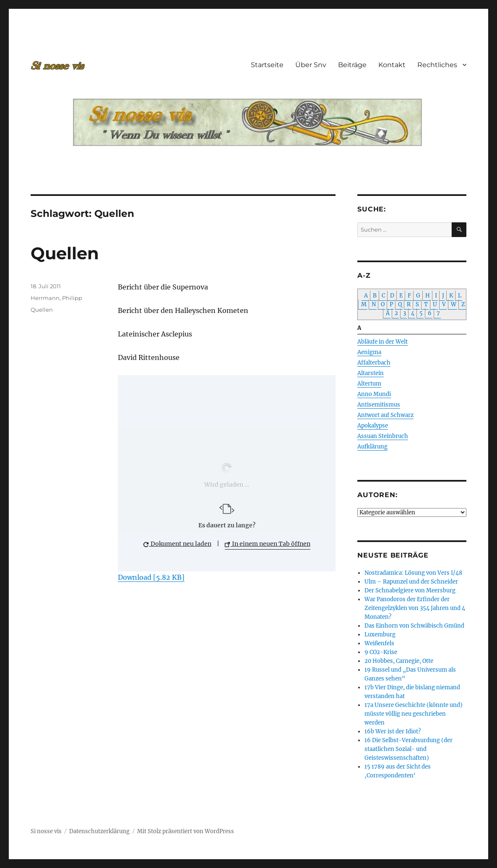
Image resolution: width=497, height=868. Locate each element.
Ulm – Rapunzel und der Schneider (411, 582)
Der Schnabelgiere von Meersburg (410, 590)
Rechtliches (437, 65)
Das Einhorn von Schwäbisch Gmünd (414, 626)
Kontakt (392, 65)
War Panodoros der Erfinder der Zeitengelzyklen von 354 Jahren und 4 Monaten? (415, 608)
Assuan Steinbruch (383, 436)
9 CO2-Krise (381, 652)
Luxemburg (380, 635)
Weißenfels (379, 643)
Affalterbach (374, 363)
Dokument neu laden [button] (177, 544)
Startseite (267, 65)
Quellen (65, 253)
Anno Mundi (374, 394)
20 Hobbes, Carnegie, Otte (399, 661)
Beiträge (352, 65)
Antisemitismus (379, 405)
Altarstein (371, 373)
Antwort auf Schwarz (385, 415)
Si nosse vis (46, 831)
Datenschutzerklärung (99, 831)
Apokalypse (373, 426)
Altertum (369, 384)
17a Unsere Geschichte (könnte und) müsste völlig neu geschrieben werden (414, 714)
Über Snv (311, 65)
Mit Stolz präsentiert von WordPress (186, 831)
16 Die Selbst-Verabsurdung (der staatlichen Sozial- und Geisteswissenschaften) (409, 749)
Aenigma (369, 352)
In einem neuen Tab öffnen (268, 544)
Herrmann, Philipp (56, 298)
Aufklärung (372, 447)
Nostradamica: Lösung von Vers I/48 (413, 573)
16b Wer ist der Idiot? (393, 731)
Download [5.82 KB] (151, 577)
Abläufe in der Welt (383, 342)
